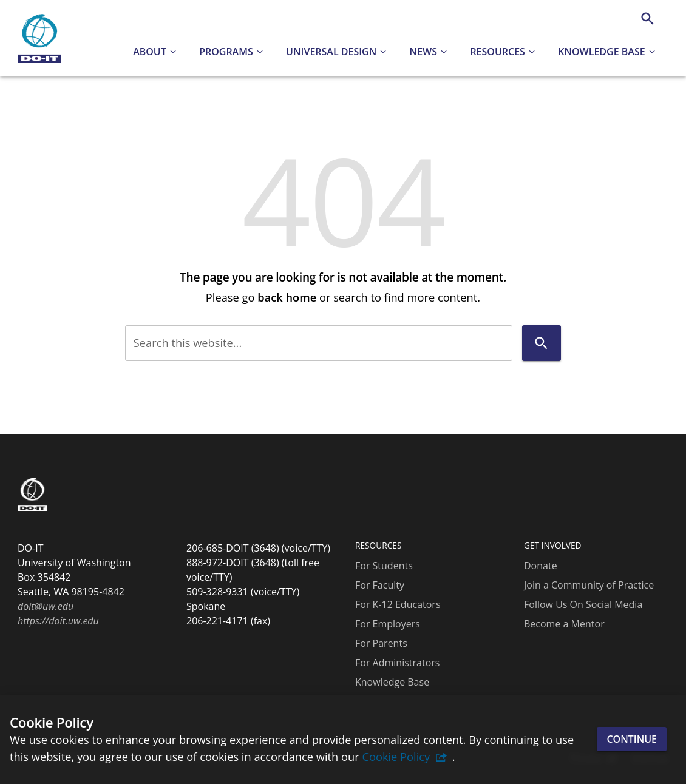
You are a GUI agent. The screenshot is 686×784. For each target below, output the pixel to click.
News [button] (423, 52)
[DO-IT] (39, 38)
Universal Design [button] (331, 52)
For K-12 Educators (398, 604)
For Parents (381, 643)
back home (287, 297)
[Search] (647, 19)
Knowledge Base (392, 682)
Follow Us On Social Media (583, 604)
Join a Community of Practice (589, 585)
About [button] (150, 52)
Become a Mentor (564, 624)
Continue (632, 739)
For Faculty (380, 585)
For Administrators (397, 663)
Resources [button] (498, 52)
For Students (384, 566)
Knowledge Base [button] (601, 52)
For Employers (388, 624)
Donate (541, 566)
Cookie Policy (396, 756)
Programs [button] (226, 52)
